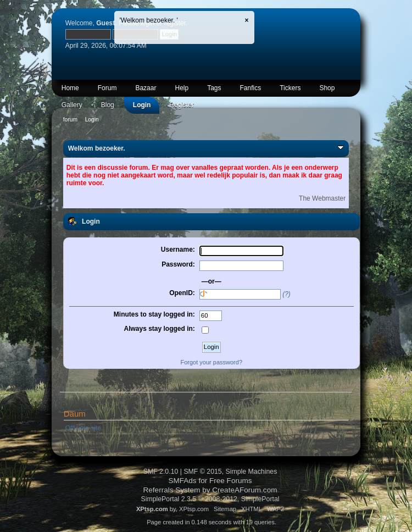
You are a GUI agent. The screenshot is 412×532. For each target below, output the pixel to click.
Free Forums (231, 481)
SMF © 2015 (202, 472)
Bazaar (146, 88)
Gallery (72, 105)
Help (182, 88)
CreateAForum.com (244, 490)
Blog (108, 105)
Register (182, 105)
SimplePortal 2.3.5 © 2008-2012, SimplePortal (210, 499)
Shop (327, 88)
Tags (214, 88)
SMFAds (182, 481)
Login (142, 105)
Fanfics (251, 88)
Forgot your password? (212, 362)
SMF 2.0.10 (161, 472)
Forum (107, 88)
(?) (286, 294)
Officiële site (83, 428)
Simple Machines (252, 472)
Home (70, 88)
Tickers (290, 88)
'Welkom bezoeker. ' (149, 20)
